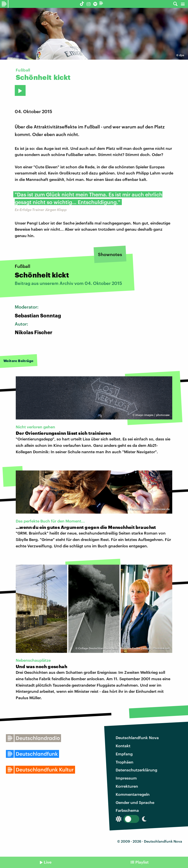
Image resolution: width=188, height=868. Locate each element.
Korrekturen (127, 786)
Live (48, 862)
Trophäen (125, 762)
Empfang (124, 754)
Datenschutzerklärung (136, 770)
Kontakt (123, 746)
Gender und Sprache (135, 802)
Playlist (142, 862)
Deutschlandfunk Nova (137, 738)
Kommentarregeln (133, 794)
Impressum (126, 778)
